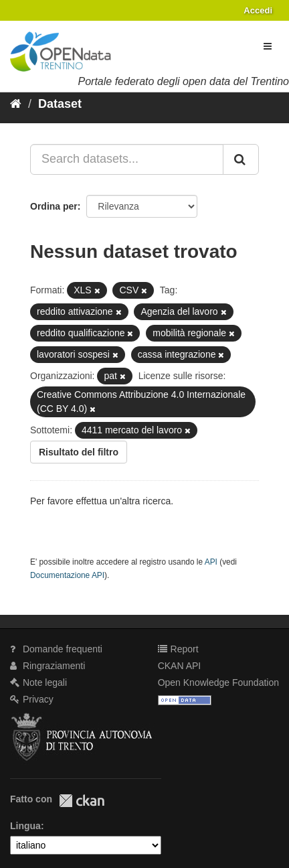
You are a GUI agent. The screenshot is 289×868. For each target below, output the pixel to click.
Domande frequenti (56, 649)
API (211, 562)
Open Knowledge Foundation (218, 682)
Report (178, 649)
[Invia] (241, 159)
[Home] (16, 104)
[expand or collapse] (268, 46)
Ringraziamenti (47, 666)
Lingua (25, 826)
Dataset (60, 104)
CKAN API (180, 666)
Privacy (32, 699)
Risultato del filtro (79, 452)
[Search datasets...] (127, 159)
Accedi (258, 10)
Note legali (38, 682)
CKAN (82, 801)
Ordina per (54, 206)
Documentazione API (67, 575)
